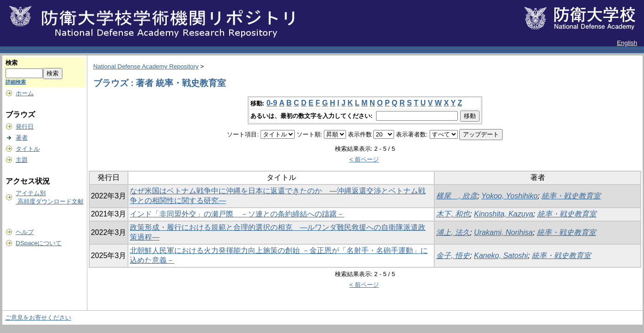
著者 (22, 138)
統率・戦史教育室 (571, 196)
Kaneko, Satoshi (501, 256)
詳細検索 (16, 82)
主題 (22, 160)
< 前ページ (364, 159)
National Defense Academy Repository (146, 66)
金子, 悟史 (453, 256)
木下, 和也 (453, 214)
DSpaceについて (39, 243)
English (627, 43)
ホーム (25, 93)
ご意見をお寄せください (38, 318)
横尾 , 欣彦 (457, 196)
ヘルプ (25, 232)
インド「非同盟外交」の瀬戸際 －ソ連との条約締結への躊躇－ (237, 214)
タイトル (28, 149)
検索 (12, 63)
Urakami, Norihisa (503, 232)
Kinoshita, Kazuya (504, 214)
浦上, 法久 (453, 232)
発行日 (25, 126)
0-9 (272, 103)
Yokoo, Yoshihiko (510, 196)
